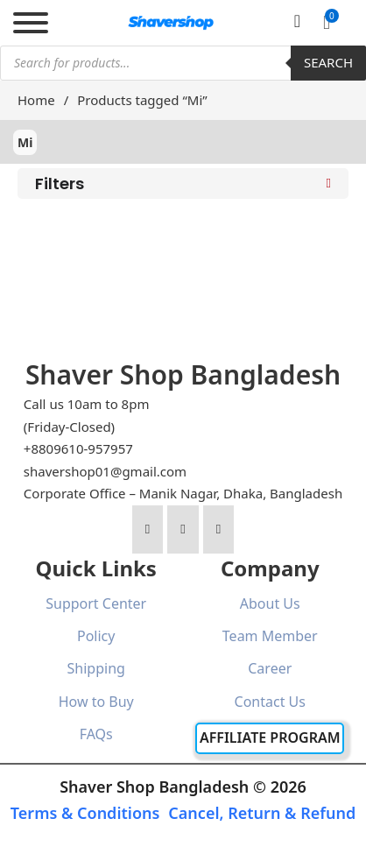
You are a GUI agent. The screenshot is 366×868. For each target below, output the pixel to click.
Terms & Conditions (85, 813)
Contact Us (270, 702)
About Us (270, 603)
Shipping (96, 668)
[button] (327, 23)
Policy (96, 636)
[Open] (31, 23)
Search (328, 62)
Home (36, 100)
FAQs (96, 734)
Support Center (96, 603)
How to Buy (96, 702)
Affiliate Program (270, 737)
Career (270, 668)
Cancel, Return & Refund (262, 813)
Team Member (270, 636)
